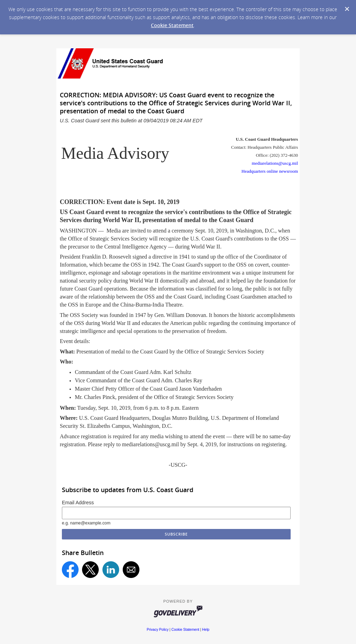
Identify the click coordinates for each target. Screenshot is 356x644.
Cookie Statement (172, 25)
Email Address (78, 503)
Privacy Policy (158, 630)
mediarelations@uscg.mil (275, 163)
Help (206, 630)
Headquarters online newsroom (270, 171)
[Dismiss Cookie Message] (347, 9)
